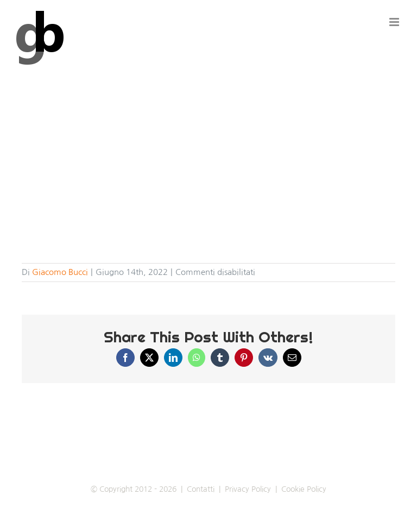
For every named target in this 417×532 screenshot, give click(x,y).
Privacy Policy (248, 489)
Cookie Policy (304, 489)
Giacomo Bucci (60, 272)
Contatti (201, 489)
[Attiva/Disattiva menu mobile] (395, 22)
